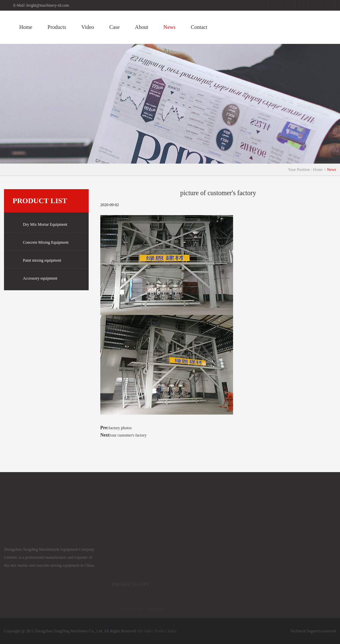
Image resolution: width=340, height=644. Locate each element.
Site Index (145, 631)
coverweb (328, 631)
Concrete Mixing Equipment (41, 243)
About (141, 27)
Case (114, 27)
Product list (40, 201)
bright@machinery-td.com (48, 5)
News (169, 27)
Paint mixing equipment (37, 260)
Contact (199, 27)
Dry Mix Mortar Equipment (40, 225)
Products (57, 27)
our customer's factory (129, 435)
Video (88, 27)
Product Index (166, 631)
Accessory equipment (35, 278)
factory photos (120, 428)
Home (26, 27)
